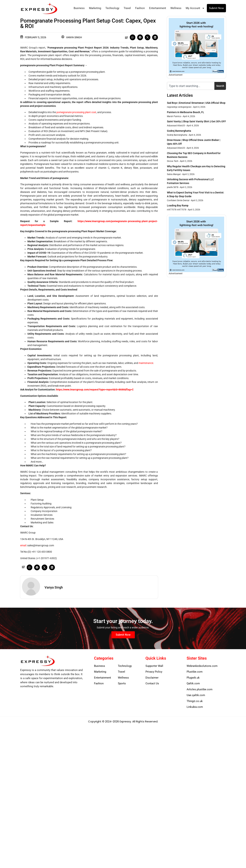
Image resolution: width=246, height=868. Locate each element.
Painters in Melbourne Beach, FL (186, 112)
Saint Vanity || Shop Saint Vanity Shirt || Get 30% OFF (196, 121)
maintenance (146, 363)
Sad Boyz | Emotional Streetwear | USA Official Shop (196, 103)
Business (79, 8)
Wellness (176, 8)
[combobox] (191, 86)
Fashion (140, 8)
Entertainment (158, 8)
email (23, 545)
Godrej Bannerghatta (179, 131)
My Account (195, 8)
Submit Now (216, 8)
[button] (133, 37)
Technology (112, 8)
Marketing (95, 8)
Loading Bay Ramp (178, 205)
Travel (127, 8)
